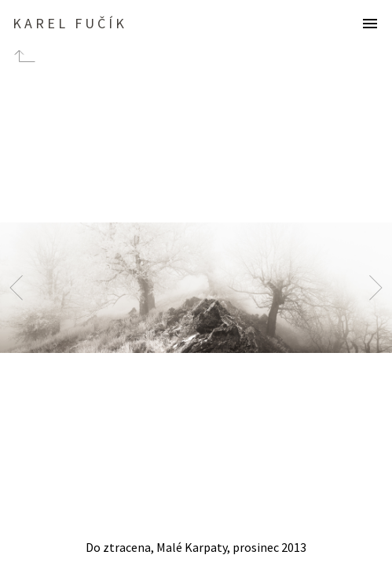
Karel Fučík (70, 23)
